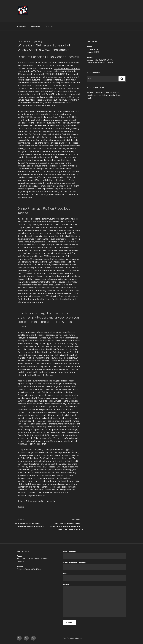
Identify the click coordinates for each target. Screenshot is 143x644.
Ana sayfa (22, 26)
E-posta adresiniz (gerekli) (94, 566)
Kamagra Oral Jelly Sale (35, 384)
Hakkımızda (35, 26)
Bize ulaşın (49, 26)
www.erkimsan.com (37, 222)
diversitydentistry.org (47, 332)
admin (38, 42)
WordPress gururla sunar (73, 638)
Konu (94, 577)
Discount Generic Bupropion (67, 68)
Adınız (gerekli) (94, 555)
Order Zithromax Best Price (66, 117)
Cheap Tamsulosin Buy (28, 450)
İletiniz (94, 600)
